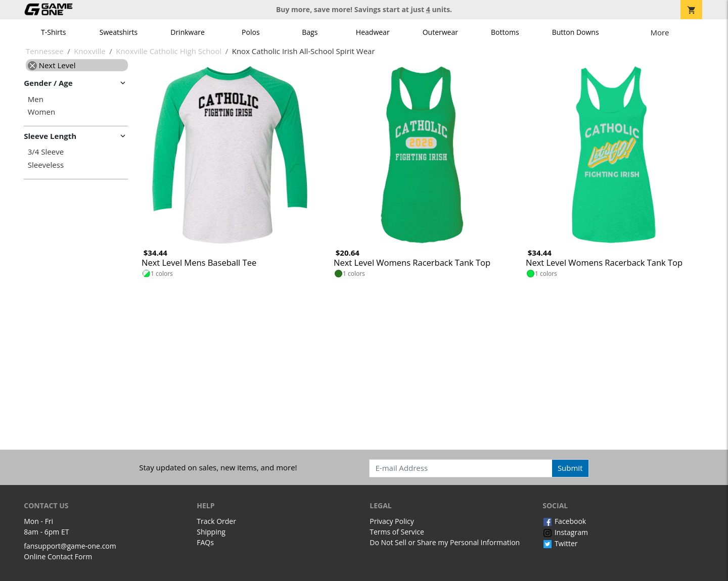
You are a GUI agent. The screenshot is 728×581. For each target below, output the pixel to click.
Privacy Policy (392, 521)
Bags (310, 32)
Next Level (52, 65)
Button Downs (576, 32)
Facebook (564, 521)
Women (41, 112)
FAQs (205, 542)
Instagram (565, 532)
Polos (251, 32)
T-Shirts (53, 32)
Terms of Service (397, 532)
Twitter (560, 543)
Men (36, 99)
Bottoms (505, 32)
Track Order (216, 521)
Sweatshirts (119, 32)
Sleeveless (46, 165)
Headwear (373, 32)
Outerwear (440, 32)
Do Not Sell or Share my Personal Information (445, 542)
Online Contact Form (58, 556)
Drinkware (188, 32)
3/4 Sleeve (46, 152)
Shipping (211, 532)
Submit (570, 468)
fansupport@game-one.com (70, 546)
